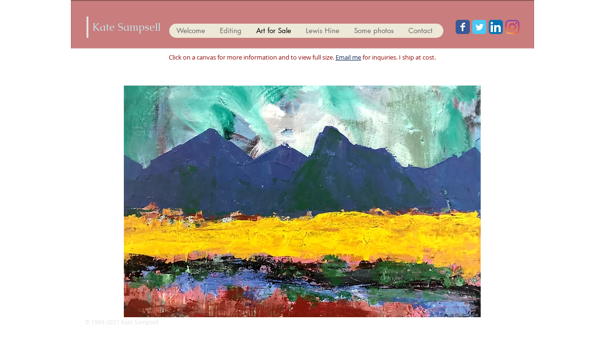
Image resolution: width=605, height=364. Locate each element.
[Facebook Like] (302, 10)
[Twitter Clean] (489, 323)
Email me (348, 57)
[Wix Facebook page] (463, 27)
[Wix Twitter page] (479, 27)
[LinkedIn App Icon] (496, 27)
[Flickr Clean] (510, 323)
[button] (302, 201)
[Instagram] (512, 27)
